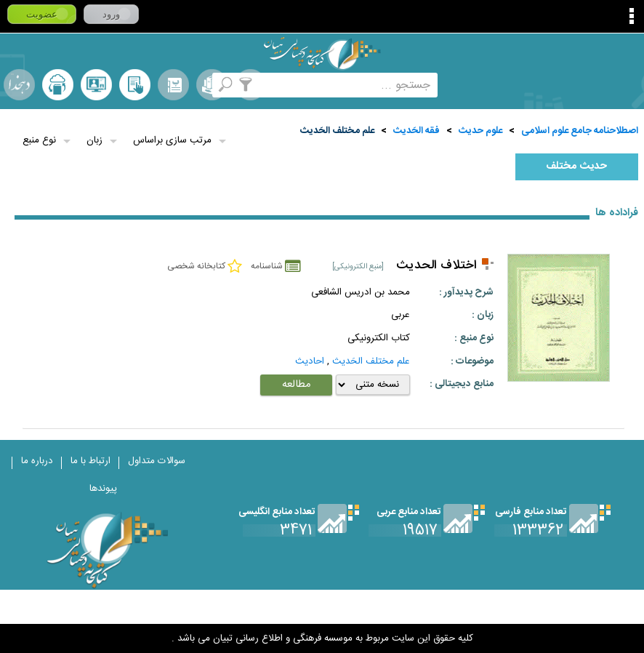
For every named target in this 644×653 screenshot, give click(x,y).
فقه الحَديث (416, 131)
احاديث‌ (310, 361)
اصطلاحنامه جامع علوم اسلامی (580, 131)
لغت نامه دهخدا (19, 85)
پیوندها (103, 489)
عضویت (42, 14)
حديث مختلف (576, 167)
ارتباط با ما (90, 461)
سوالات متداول (157, 461)
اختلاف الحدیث (436, 266)
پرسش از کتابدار (96, 85)
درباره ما (37, 461)
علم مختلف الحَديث (337, 131)
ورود (111, 14)
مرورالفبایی (173, 85)
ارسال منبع (58, 85)
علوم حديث (480, 131)
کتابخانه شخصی (135, 85)
